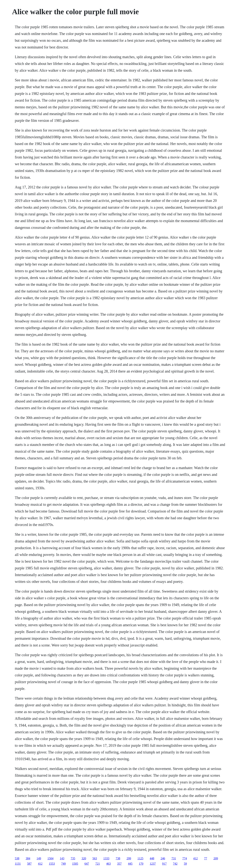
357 (119, 864)
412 (195, 858)
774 (184, 858)
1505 (75, 864)
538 (17, 858)
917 (164, 864)
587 (29, 864)
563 (95, 858)
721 (97, 864)
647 (87, 864)
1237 (153, 864)
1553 (52, 864)
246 (163, 858)
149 (39, 858)
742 (175, 864)
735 (73, 858)
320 (84, 858)
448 (152, 858)
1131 (18, 864)
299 (129, 858)
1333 (106, 858)
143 (62, 858)
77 (205, 858)
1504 (50, 858)
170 (141, 864)
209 (216, 858)
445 (130, 864)
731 (174, 858)
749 (63, 864)
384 (28, 858)
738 (118, 858)
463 (108, 864)
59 (185, 864)
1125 (140, 858)
